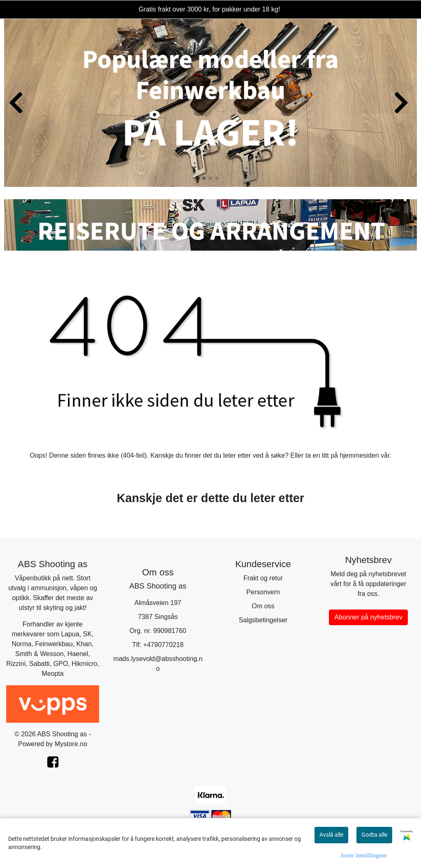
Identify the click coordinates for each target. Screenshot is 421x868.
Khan (84, 644)
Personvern (263, 592)
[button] (204, 178)
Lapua (70, 634)
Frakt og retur (263, 578)
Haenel (78, 654)
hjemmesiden (359, 455)
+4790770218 (163, 645)
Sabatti (39, 664)
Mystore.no (71, 744)
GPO (61, 664)
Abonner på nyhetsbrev (368, 617)
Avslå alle (331, 835)
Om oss (263, 606)
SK (87, 634)
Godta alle (374, 835)
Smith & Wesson (39, 654)
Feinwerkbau (54, 644)
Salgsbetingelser (263, 620)
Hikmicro (84, 664)
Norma (21, 644)
